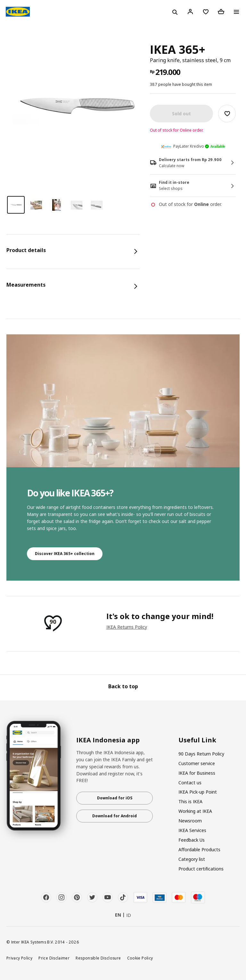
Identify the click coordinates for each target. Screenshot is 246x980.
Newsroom (190, 821)
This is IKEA (190, 801)
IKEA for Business (197, 773)
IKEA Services (192, 830)
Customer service (197, 763)
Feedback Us (192, 840)
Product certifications (201, 869)
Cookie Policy (140, 958)
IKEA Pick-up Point (198, 792)
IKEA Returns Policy (127, 627)
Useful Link (197, 740)
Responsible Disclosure (98, 958)
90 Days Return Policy (201, 754)
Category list (192, 859)
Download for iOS (115, 798)
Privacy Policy (19, 958)
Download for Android (115, 816)
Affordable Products (199, 849)
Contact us (190, 783)
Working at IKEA (195, 811)
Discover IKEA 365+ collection (65, 554)
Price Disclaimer (54, 958)
